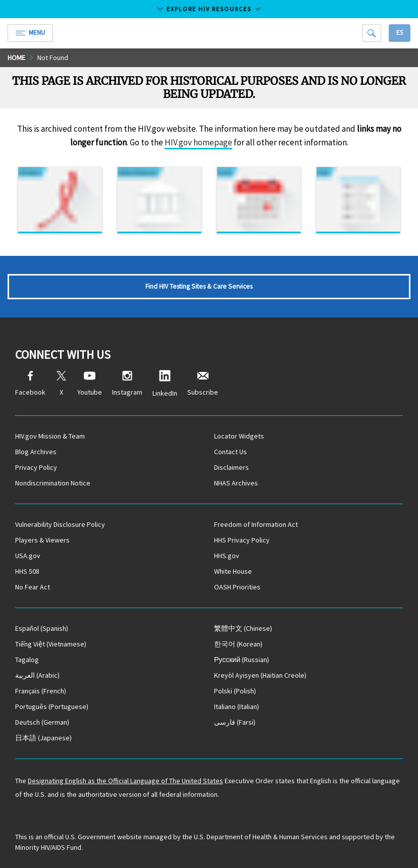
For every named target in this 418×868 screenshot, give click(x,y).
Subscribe (203, 384)
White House (233, 571)
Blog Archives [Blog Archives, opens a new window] (36, 452)
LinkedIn (165, 384)
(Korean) (238, 644)
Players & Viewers (42, 540)
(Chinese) (243, 628)
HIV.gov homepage (198, 142)
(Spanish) (42, 628)
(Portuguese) (52, 707)
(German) (42, 722)
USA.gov (28, 556)
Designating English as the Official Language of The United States (125, 781)
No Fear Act (33, 587)
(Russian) (242, 660)
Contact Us (230, 452)
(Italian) (237, 707)
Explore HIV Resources (209, 9)
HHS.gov (227, 556)
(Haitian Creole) (260, 675)
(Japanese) (43, 738)
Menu (30, 33)
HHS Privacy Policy (242, 540)
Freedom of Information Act (256, 524)
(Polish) (235, 691)
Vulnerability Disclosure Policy (60, 524)
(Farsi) (235, 722)
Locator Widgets (239, 436)
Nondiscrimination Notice (53, 483)
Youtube (90, 384)
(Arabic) (37, 675)
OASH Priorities (237, 587)
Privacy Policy (36, 467)
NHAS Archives (236, 483)
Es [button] (400, 33)
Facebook (30, 384)
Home (16, 58)
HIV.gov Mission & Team (50, 436)
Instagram (127, 384)
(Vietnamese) (51, 644)
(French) (41, 691)
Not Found (53, 58)
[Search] (372, 33)
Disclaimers (231, 467)
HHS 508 (27, 571)
